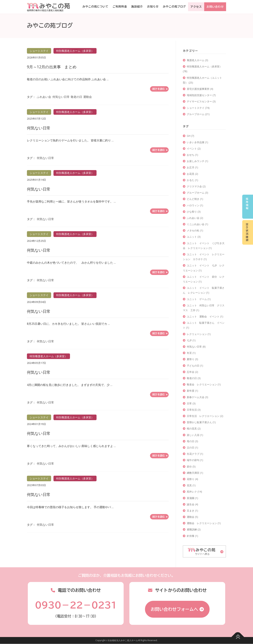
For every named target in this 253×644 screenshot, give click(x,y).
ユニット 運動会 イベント (205, 316)
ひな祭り (194, 212)
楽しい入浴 (195, 435)
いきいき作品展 (197, 142)
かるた (192, 180)
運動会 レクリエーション (204, 523)
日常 (191, 403)
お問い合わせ (215, 7)
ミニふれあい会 (197, 224)
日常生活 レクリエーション (205, 416)
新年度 (192, 391)
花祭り (192, 479)
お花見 (192, 174)
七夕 (191, 340)
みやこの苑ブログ (174, 7)
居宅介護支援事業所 (200, 89)
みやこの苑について (95, 7)
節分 (191, 466)
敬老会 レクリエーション (204, 384)
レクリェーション (199, 334)
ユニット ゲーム (199, 299)
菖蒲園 (192, 498)
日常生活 (194, 410)
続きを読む (159, 89)
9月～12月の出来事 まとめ (52, 67)
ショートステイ (198, 108)
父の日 (192, 447)
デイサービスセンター (201, 101)
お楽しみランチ (197, 161)
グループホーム (198, 114)
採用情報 (247, 204)
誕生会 (192, 504)
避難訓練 (194, 529)
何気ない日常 (61, 97)
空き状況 (247, 232)
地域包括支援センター (201, 95)
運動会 (88, 97)
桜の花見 (194, 428)
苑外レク (194, 492)
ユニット (194, 237)
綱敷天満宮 (195, 473)
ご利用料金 (120, 7)
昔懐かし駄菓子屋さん (201, 422)
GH (190, 136)
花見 (191, 485)
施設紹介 (137, 7)
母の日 (192, 441)
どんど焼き (195, 199)
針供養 (192, 536)
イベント (194, 148)
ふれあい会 (44, 97)
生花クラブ (195, 454)
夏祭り (192, 359)
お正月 (192, 167)
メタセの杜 (195, 230)
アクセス (196, 7)
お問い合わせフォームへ (174, 609)
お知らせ (153, 7)
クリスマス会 (196, 186)
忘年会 (192, 372)
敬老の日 (76, 97)
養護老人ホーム (197, 60)
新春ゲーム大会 (197, 397)
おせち (192, 155)
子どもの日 (195, 366)
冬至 (191, 353)
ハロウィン (195, 205)
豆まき (192, 511)
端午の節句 (195, 460)
